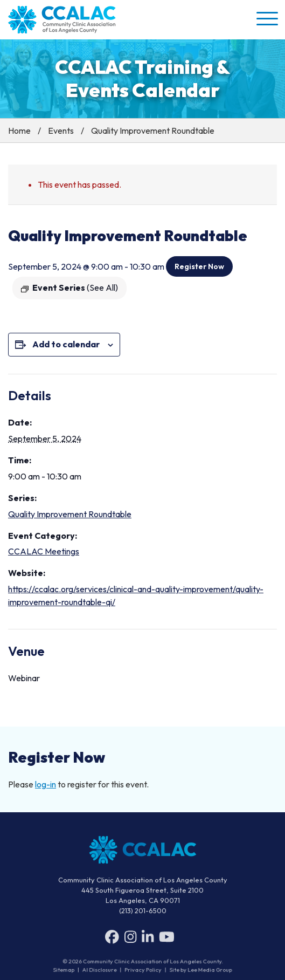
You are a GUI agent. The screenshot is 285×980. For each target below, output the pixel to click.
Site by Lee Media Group (199, 969)
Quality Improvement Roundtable (70, 514)
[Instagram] (130, 939)
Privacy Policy (143, 969)
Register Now (199, 266)
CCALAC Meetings (44, 551)
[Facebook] (112, 939)
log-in (46, 784)
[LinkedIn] (148, 939)
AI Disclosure (100, 969)
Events (61, 131)
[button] (266, 18)
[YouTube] (167, 939)
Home (19, 131)
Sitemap (65, 969)
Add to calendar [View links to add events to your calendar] (66, 344)
